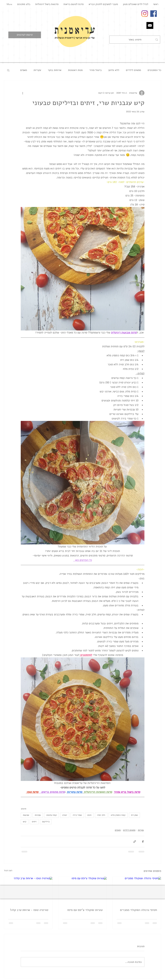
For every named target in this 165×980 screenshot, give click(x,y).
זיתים (34, 822)
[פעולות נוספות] (23, 93)
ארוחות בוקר (55, 70)
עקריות (37, 70)
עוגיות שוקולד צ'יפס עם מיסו (85, 910)
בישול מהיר (95, 70)
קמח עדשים (52, 815)
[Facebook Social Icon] (154, 14)
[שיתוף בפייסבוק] (143, 842)
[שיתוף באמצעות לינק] (135, 842)
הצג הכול (8, 871)
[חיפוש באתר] (135, 40)
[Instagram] (145, 14)
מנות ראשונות (75, 70)
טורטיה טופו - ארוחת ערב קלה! (29, 910)
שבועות (26, 815)
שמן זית (134, 815)
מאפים (24, 70)
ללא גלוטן (114, 70)
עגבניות (38, 815)
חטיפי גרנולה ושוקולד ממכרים (139, 910)
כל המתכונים (154, 70)
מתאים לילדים (133, 70)
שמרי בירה (77, 815)
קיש (25, 822)
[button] (25, 35)
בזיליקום (46, 822)
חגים (89, 815)
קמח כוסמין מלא (118, 815)
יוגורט (65, 815)
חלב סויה (101, 815)
